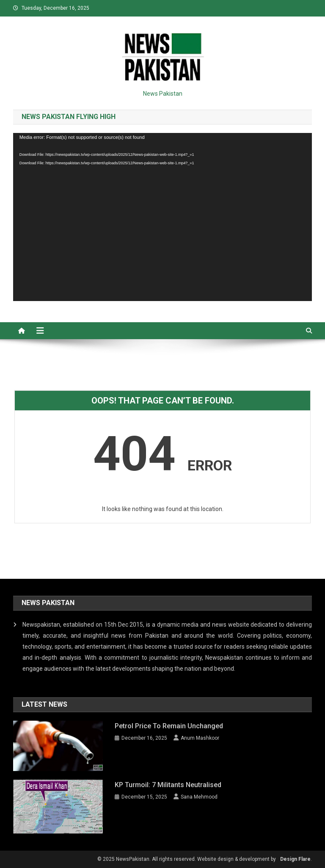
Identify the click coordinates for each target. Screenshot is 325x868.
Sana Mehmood (199, 797)
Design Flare (295, 859)
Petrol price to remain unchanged (169, 726)
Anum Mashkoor (200, 738)
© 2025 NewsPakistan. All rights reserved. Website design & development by (187, 859)
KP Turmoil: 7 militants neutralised (168, 785)
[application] (163, 217)
